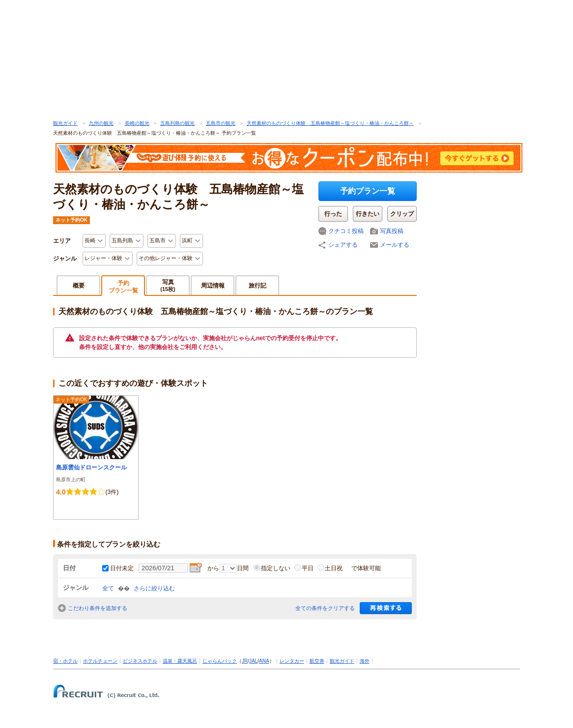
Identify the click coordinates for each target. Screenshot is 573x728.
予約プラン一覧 (368, 191)
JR (245, 661)
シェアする (343, 245)
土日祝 (330, 568)
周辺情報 (213, 286)
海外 (365, 661)
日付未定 (122, 568)
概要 (79, 286)
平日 (304, 568)
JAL (253, 661)
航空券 (317, 661)
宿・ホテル (65, 661)
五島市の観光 (221, 123)
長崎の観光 (137, 123)
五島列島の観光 (177, 123)
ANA (264, 661)
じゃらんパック (220, 661)
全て (108, 588)
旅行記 (258, 286)
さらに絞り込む (154, 588)
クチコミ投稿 (346, 231)
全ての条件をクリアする (325, 608)
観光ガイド (65, 123)
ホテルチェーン (100, 661)
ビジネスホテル (140, 661)
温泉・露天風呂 (180, 661)
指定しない (272, 568)
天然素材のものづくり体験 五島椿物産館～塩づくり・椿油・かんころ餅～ (330, 123)
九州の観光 (101, 123)
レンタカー (292, 661)
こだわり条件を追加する (98, 608)
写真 (168, 285)
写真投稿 (392, 231)
